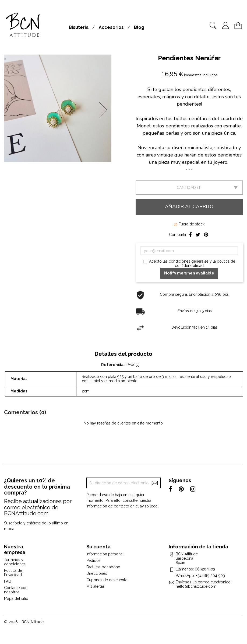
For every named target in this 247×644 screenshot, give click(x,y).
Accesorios (111, 27)
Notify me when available (189, 273)
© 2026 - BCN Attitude (24, 622)
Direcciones (97, 573)
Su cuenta (98, 547)
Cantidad (186, 188)
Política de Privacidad (13, 573)
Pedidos (93, 561)
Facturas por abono (103, 567)
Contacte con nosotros (16, 590)
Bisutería (79, 27)
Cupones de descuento (107, 580)
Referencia (113, 365)
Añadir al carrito (189, 207)
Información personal (105, 554)
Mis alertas (96, 586)
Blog (139, 27)
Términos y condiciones (15, 562)
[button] (105, 110)
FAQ (8, 581)
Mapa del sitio (16, 598)
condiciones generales (189, 261)
